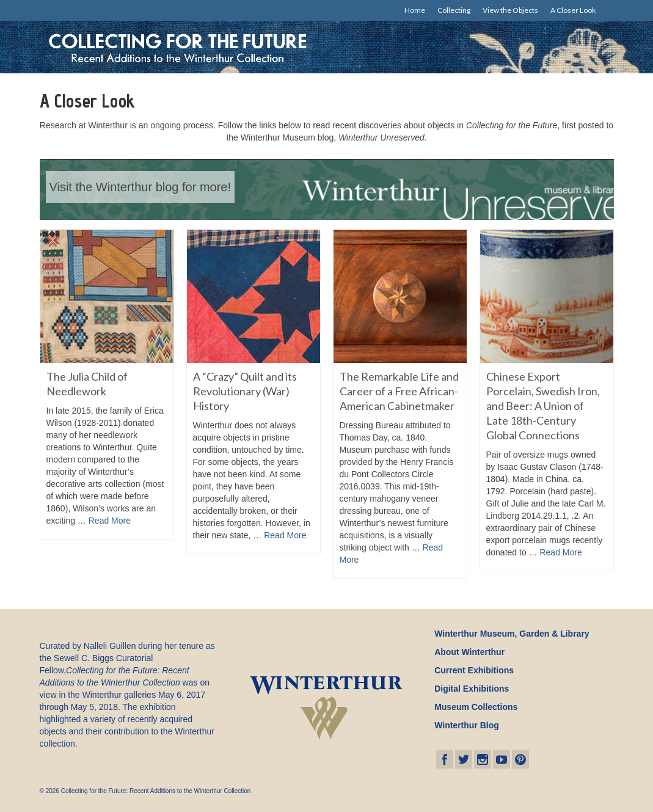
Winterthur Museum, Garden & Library (512, 634)
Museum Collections (476, 707)
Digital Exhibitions (472, 689)
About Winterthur (469, 652)
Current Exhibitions (474, 670)
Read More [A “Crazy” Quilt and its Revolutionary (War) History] (285, 535)
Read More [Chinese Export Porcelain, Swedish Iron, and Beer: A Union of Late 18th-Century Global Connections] (560, 552)
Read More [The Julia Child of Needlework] (110, 521)
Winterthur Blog (467, 725)
